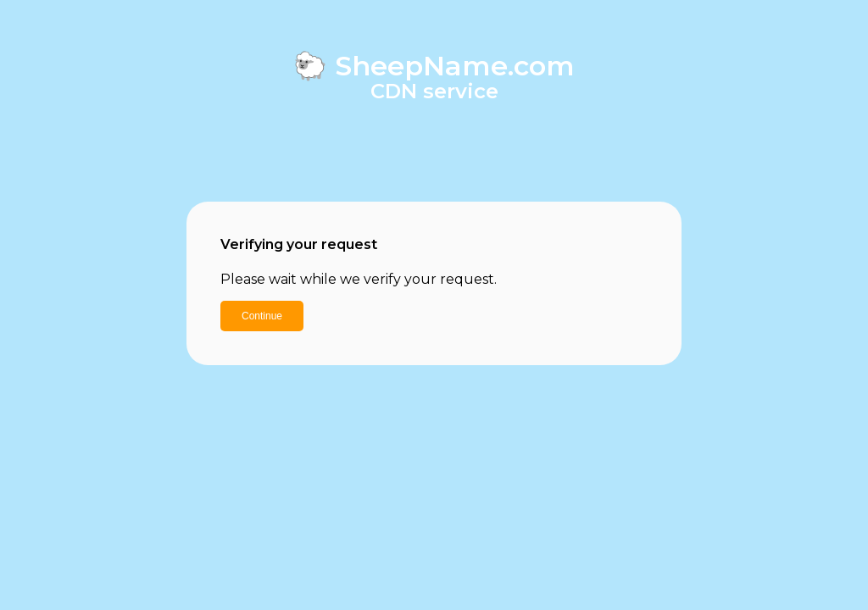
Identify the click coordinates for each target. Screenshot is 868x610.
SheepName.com (455, 66)
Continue (262, 316)
